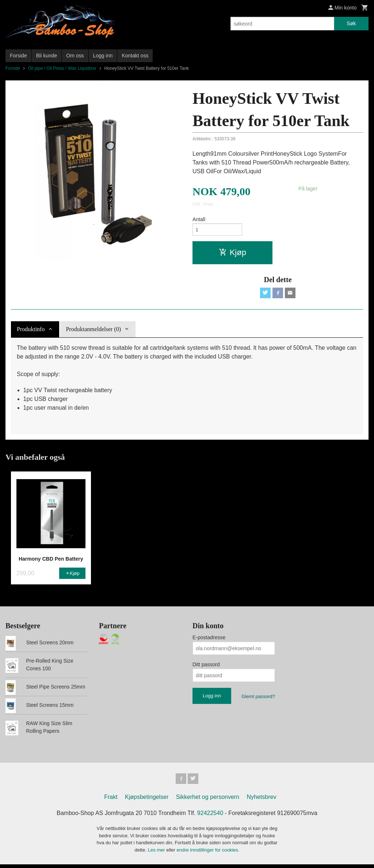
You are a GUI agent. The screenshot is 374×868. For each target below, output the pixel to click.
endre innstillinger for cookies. (208, 853)
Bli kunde (47, 56)
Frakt (111, 801)
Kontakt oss (135, 56)
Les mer (157, 853)
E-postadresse (209, 640)
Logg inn (103, 56)
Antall (199, 219)
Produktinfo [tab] (31, 332)
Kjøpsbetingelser (147, 801)
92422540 (210, 817)
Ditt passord (206, 667)
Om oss (75, 56)
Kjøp (232, 254)
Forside (18, 56)
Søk (351, 23)
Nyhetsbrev (262, 801)
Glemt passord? (258, 699)
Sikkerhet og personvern (208, 801)
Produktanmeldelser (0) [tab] (93, 332)
